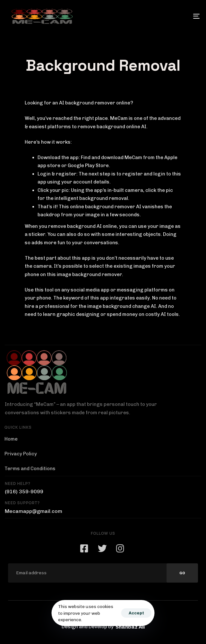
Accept (136, 613)
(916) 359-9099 (24, 492)
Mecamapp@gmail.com (34, 511)
